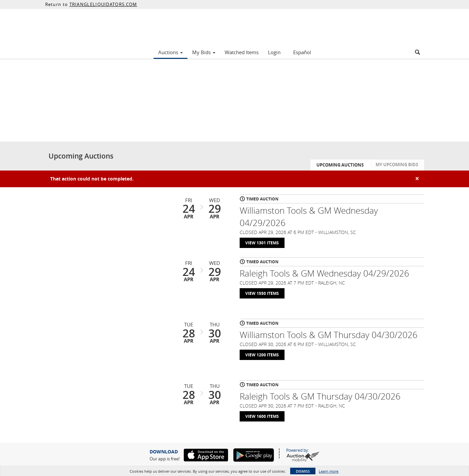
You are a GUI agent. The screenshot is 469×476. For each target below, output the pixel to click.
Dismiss (303, 471)
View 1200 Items (262, 355)
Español (302, 52)
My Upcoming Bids (397, 165)
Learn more (329, 471)
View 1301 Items (262, 243)
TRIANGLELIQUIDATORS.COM (103, 4)
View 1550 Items (262, 293)
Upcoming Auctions (340, 165)
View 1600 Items (262, 416)
